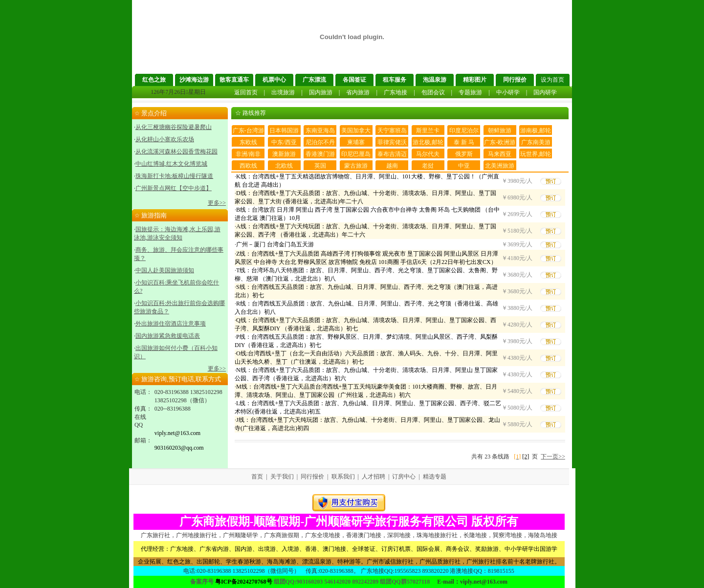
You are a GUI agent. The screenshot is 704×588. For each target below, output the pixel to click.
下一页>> (553, 457)
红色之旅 (154, 80)
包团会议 (433, 92)
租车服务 (395, 80)
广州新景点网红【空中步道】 (174, 188)
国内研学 (545, 92)
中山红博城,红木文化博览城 (171, 164)
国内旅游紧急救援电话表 (168, 336)
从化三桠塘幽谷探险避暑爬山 (174, 127)
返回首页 (246, 92)
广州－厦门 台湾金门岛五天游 (275, 244)
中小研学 (508, 92)
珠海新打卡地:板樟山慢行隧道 (174, 176)
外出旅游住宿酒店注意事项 (171, 324)
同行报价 (515, 80)
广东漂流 (314, 80)
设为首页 (552, 80)
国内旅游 (321, 92)
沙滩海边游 (194, 80)
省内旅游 (358, 92)
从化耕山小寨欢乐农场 (165, 139)
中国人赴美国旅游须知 (165, 270)
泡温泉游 (435, 80)
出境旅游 (283, 92)
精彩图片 (475, 80)
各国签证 (354, 80)
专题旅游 (470, 92)
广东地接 (396, 92)
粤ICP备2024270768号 (244, 582)
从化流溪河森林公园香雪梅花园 (176, 152)
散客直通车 (234, 80)
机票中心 (274, 80)
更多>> (217, 203)
